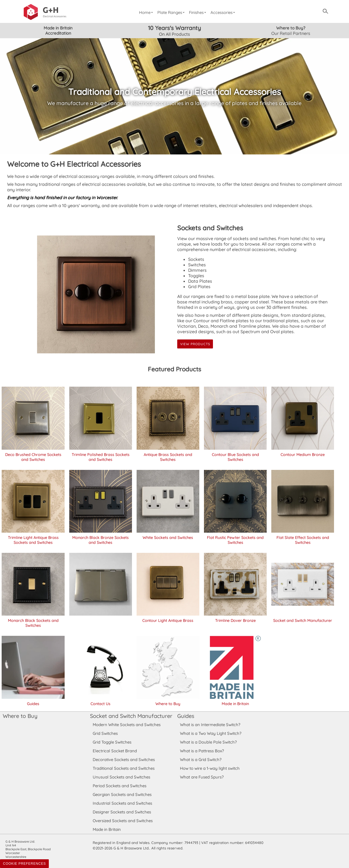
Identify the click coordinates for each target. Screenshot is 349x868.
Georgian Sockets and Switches (122, 794)
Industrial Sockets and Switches (122, 803)
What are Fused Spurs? (202, 777)
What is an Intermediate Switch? (210, 725)
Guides (186, 716)
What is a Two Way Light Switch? (211, 733)
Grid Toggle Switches (112, 742)
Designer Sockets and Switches (122, 812)
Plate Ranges (172, 12)
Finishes (198, 12)
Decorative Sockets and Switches (124, 760)
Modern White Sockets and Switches (127, 725)
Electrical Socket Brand (114, 751)
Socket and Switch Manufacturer (131, 716)
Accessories (224, 12)
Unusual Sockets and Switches (121, 777)
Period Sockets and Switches (120, 786)
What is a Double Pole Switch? (208, 742)
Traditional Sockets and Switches (124, 768)
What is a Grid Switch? (201, 760)
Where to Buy (20, 716)
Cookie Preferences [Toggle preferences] (24, 864)
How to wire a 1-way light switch (210, 768)
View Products (195, 344)
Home (147, 12)
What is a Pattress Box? (202, 751)
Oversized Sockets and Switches (123, 821)
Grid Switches (105, 733)
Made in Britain (107, 829)
